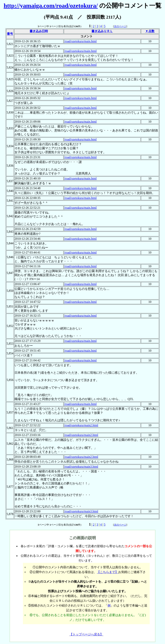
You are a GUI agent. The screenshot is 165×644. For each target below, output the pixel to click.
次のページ (120, 26)
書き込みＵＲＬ (102, 31)
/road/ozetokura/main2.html (81, 425)
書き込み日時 (39, 31)
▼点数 (150, 31)
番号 (10, 34)
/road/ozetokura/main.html (80, 41)
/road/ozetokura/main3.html (81, 467)
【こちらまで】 (108, 572)
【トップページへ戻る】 (86, 634)
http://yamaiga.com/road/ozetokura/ (51, 6)
